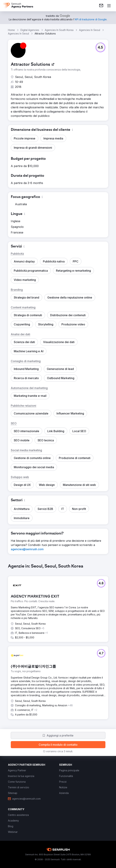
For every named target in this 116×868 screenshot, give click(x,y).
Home (11, 30)
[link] (101, 6)
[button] (100, 47)
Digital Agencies (30, 30)
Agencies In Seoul (90, 30)
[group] (58, 644)
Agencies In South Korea (59, 30)
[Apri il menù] (109, 6)
